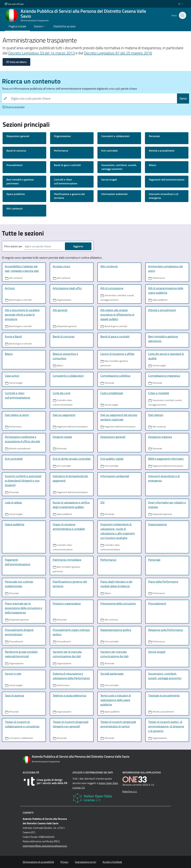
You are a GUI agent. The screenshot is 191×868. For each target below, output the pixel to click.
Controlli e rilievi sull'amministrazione (66, 181)
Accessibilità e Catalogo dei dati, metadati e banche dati (22, 269)
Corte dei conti (62, 393)
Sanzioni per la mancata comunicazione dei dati (67, 654)
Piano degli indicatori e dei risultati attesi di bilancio (116, 584)
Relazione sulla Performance (166, 630)
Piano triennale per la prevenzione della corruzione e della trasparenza (23, 608)
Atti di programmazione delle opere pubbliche (166, 290)
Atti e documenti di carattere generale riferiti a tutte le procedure (22, 315)
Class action (12, 376)
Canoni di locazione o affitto (117, 354)
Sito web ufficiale (14, 4)
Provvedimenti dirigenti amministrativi (19, 632)
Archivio (10, 288)
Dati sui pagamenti (64, 415)
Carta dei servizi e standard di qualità (166, 356)
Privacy (64, 862)
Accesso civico (61, 266)
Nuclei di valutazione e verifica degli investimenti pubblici (71, 505)
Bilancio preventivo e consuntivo (65, 356)
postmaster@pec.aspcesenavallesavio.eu (45, 846)
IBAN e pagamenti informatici (166, 459)
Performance (61, 151)
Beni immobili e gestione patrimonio (20, 181)
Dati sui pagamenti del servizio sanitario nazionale (119, 417)
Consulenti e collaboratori (115, 136)
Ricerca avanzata (13, 107)
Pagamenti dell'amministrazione (167, 180)
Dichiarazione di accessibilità (38, 862)
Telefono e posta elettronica (69, 695)
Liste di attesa (13, 502)
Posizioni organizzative (67, 603)
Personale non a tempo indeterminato (19, 584)
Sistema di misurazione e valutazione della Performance (71, 676)
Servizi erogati (109, 180)
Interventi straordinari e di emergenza (164, 196)
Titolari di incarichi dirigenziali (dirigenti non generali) (71, 724)
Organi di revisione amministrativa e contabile (69, 527)
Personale (154, 136)
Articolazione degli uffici (67, 288)
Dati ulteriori (156, 415)
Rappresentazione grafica (116, 630)
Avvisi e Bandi (13, 336)
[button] (181, 4)
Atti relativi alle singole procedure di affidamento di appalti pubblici (117, 315)
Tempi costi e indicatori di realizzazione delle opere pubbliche (116, 700)
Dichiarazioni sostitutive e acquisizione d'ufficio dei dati (22, 439)
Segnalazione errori (86, 862)
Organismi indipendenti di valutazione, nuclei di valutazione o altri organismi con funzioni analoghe (118, 531)
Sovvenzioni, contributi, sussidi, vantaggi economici (119, 167)
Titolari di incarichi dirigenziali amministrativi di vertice (118, 724)
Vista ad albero (16, 62)
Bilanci (153, 165)
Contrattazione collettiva (115, 376)
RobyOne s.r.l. (130, 791)
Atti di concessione (112, 288)
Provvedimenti (14, 165)
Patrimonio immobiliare (67, 560)
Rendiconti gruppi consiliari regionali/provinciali (21, 654)
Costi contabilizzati (112, 393)
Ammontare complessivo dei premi (166, 269)
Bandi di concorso (16, 151)
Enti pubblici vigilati (112, 459)
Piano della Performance (163, 582)
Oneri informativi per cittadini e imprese (167, 505)
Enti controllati (110, 151)
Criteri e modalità (159, 393)
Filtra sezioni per (13, 246)
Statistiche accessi (64, 26)
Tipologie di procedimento (164, 695)
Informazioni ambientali (114, 194)
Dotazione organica (160, 437)
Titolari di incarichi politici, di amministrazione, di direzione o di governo (166, 726)
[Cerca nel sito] (182, 15)
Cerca (183, 98)
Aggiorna (78, 246)
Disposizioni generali (18, 136)
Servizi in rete (13, 674)
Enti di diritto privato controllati (72, 459)
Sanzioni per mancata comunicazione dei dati (114, 654)
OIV (102, 502)
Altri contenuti (14, 208)
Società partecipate (112, 674)
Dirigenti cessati (62, 437)
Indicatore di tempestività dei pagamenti (70, 478)
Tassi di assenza (14, 695)
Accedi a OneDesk (112, 862)
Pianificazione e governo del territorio (69, 196)
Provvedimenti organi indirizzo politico (71, 632)
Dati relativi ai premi (17, 415)
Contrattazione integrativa (164, 376)
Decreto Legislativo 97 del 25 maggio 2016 (118, 53)
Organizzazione (62, 136)
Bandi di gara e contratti (67, 165)
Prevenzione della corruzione (118, 603)
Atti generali (60, 310)
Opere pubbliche (16, 194)
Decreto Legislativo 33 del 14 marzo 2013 (41, 53)
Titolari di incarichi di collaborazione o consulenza (22, 724)
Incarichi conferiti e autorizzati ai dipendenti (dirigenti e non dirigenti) (23, 481)
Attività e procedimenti (162, 151)
